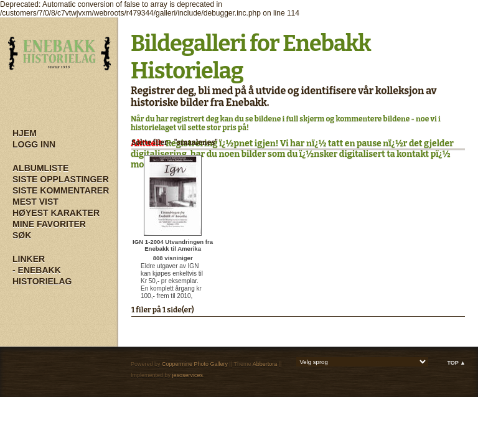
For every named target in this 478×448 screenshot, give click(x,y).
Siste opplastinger (61, 179)
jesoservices (188, 375)
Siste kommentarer (61, 190)
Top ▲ (456, 363)
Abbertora (265, 364)
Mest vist (35, 202)
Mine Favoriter (49, 224)
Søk (22, 235)
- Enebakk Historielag (42, 276)
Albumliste (40, 168)
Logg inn (34, 144)
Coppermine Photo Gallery (195, 364)
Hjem (25, 133)
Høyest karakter (56, 213)
